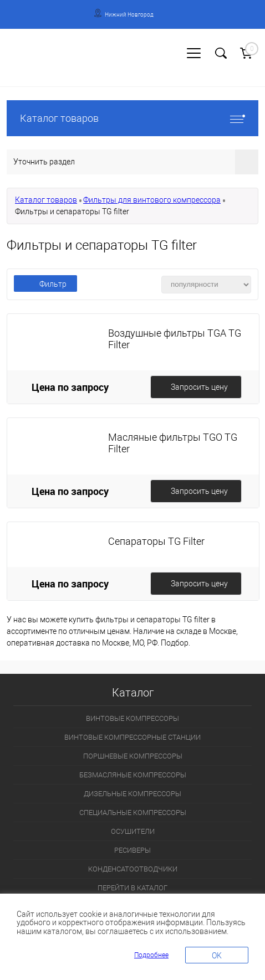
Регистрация (50, 65)
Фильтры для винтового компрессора (152, 200)
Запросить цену (199, 387)
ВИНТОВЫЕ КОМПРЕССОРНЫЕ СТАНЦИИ (132, 737)
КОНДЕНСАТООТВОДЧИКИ (133, 869)
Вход (14, 65)
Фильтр (45, 284)
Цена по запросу (70, 387)
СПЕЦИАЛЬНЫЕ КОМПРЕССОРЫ (133, 813)
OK (217, 956)
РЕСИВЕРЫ (132, 850)
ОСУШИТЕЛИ (133, 831)
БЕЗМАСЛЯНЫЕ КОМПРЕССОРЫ (133, 775)
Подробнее (151, 955)
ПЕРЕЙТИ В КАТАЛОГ (132, 888)
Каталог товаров (132, 118)
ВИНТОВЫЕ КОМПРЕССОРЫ (132, 718)
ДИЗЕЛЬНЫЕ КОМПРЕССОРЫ (132, 794)
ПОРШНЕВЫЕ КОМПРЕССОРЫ (133, 756)
